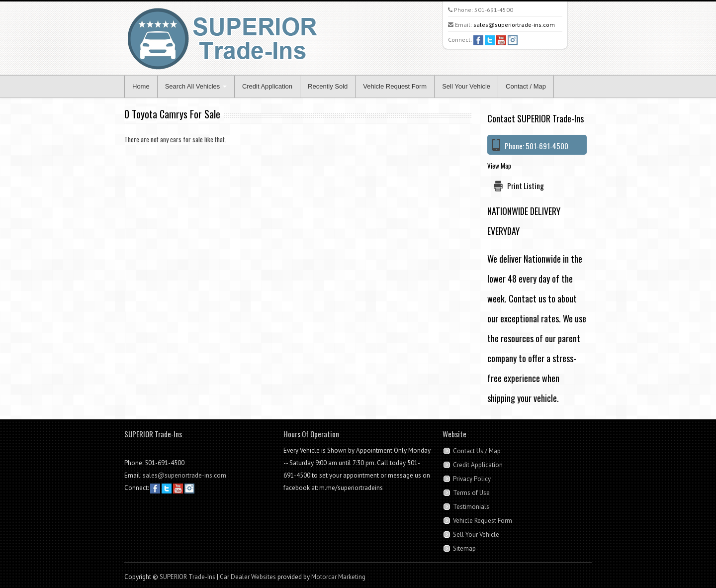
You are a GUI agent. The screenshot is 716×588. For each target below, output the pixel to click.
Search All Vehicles (196, 86)
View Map (499, 166)
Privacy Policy (472, 479)
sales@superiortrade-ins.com (514, 25)
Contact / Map (526, 86)
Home (141, 86)
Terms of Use (471, 493)
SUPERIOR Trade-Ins (187, 577)
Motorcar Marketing (338, 577)
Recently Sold (328, 86)
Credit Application (267, 86)
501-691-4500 (494, 10)
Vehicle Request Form (395, 86)
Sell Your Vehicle (466, 86)
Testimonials (471, 507)
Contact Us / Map (477, 451)
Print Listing (526, 186)
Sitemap (464, 548)
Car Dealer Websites (248, 577)
